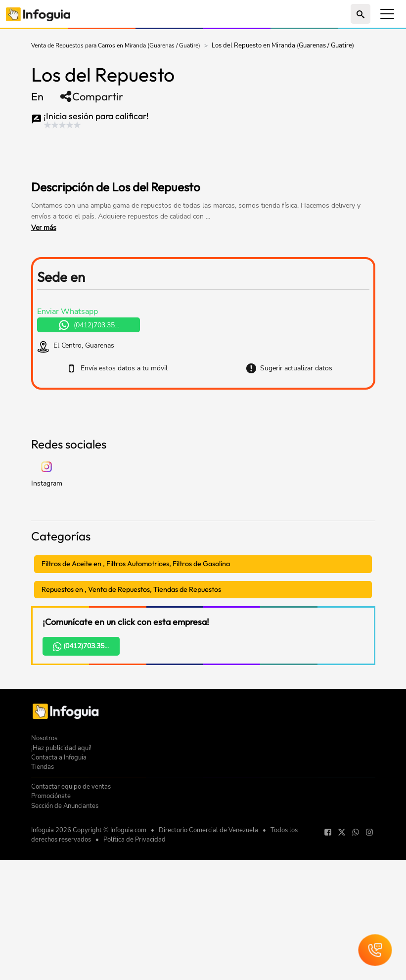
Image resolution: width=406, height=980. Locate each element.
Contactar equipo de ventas (71, 925)
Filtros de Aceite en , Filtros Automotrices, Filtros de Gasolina (136, 702)
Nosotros (44, 877)
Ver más (44, 227)
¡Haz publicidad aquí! (61, 887)
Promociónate (51, 935)
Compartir (91, 96)
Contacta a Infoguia (59, 896)
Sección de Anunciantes (65, 944)
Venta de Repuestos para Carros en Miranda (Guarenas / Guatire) (116, 45)
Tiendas (43, 905)
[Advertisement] (203, 483)
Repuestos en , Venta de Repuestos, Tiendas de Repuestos (131, 728)
